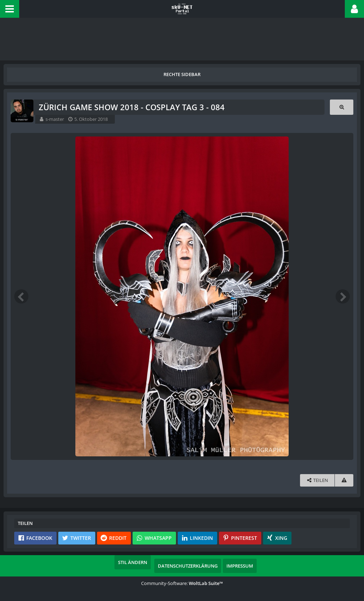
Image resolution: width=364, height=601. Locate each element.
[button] (10, 9)
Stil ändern (133, 562)
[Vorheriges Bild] (21, 296)
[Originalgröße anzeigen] (342, 107)
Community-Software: (182, 583)
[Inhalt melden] (344, 480)
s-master (55, 119)
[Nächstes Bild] (343, 296)
